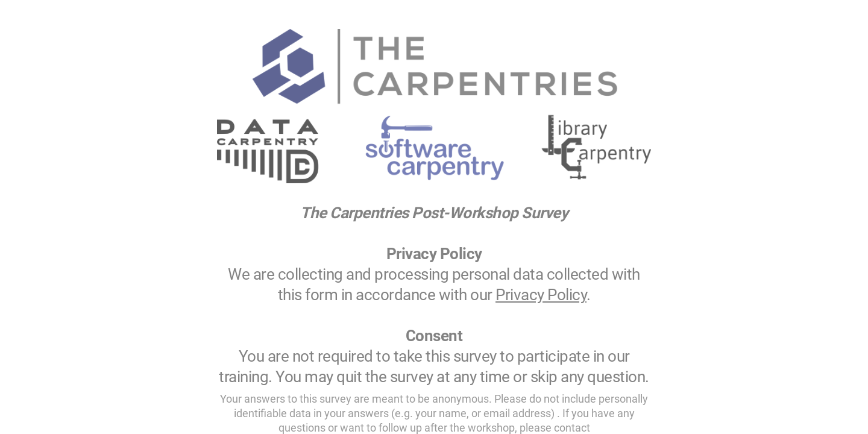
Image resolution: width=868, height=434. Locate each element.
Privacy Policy (541, 295)
